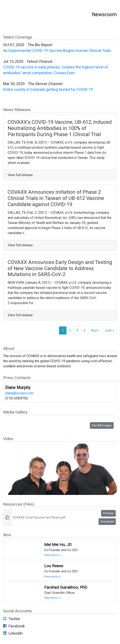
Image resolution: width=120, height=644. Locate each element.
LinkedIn (16, 633)
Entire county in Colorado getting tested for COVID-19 (48, 89)
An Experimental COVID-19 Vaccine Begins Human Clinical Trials (57, 51)
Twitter (14, 619)
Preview (108, 513)
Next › (95, 330)
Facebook (17, 626)
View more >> (52, 555)
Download (107, 521)
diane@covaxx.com (19, 393)
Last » (109, 330)
